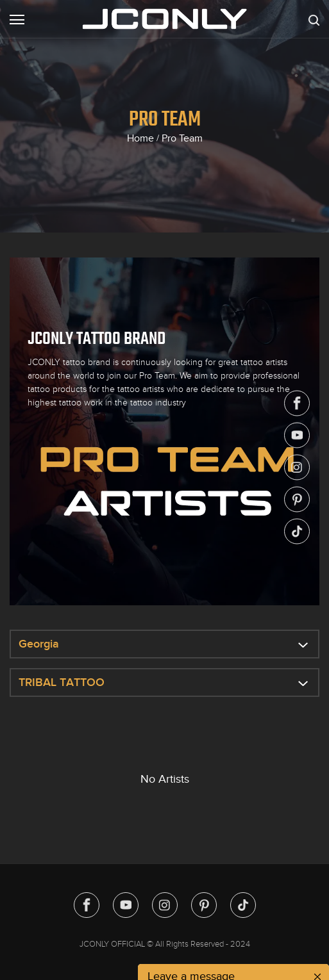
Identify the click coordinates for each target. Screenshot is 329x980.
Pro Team (182, 138)
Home (140, 138)
